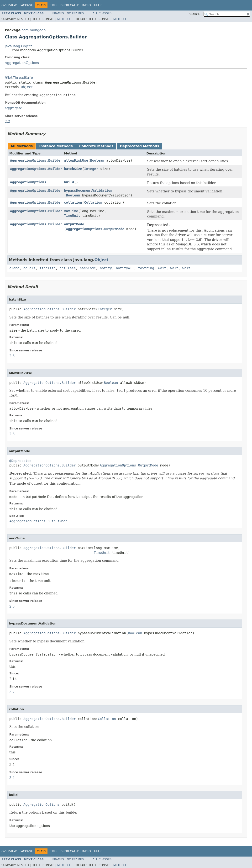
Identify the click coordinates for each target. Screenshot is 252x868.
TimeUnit (72, 216)
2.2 (7, 122)
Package (26, 5)
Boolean (97, 160)
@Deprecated (20, 461)
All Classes (102, 13)
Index (87, 5)
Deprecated (70, 5)
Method (64, 19)
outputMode (74, 224)
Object (27, 87)
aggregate (13, 108)
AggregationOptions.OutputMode (95, 229)
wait (162, 268)
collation (73, 202)
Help (98, 5)
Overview (9, 5)
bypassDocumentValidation (88, 191)
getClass (68, 268)
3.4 (12, 778)
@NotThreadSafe (19, 78)
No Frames (75, 13)
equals (29, 268)
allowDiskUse (76, 160)
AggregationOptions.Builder (36, 160)
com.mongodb (34, 30)
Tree (54, 5)
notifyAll (125, 268)
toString (146, 268)
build (69, 182)
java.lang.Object (18, 46)
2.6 (12, 356)
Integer (91, 169)
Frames (58, 13)
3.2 (12, 692)
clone (14, 268)
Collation (93, 202)
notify (106, 268)
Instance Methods (56, 146)
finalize (47, 268)
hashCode (88, 268)
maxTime (71, 211)
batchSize (73, 169)
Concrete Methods (96, 146)
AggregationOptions (22, 63)
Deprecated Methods (139, 146)
